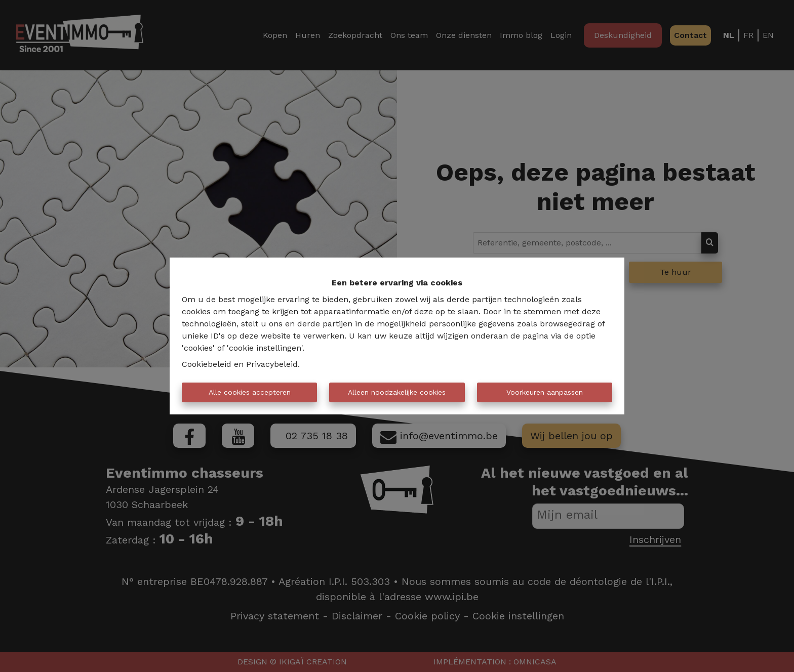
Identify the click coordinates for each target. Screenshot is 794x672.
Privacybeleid (272, 364)
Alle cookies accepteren (250, 392)
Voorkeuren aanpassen (545, 392)
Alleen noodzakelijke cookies (397, 392)
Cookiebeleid (207, 364)
